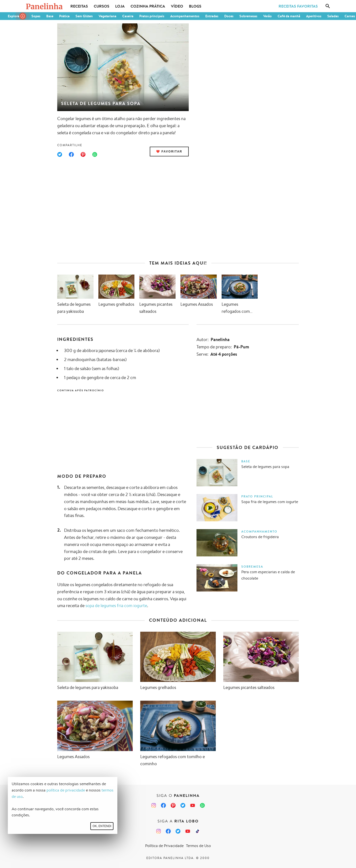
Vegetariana (108, 16)
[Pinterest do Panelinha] (173, 805)
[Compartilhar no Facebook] (71, 154)
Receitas (79, 6)
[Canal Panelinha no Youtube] (193, 805)
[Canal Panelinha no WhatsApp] (202, 805)
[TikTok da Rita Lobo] (197, 831)
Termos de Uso (198, 846)
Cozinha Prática (148, 6)
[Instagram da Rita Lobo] (159, 831)
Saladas (333, 16)
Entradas (212, 16)
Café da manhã (289, 16)
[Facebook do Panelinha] (163, 805)
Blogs (195, 6)
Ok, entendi (102, 826)
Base (50, 16)
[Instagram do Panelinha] (154, 805)
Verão (267, 16)
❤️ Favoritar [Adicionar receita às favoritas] (169, 152)
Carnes (350, 16)
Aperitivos (314, 16)
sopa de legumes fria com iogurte (116, 605)
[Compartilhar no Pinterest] (83, 154)
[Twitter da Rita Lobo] (178, 831)
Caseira (128, 16)
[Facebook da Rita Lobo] (168, 831)
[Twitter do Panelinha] (183, 805)
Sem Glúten (84, 16)
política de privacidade (66, 790)
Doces (229, 16)
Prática (64, 16)
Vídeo (177, 6)
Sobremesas (248, 16)
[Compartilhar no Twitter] (60, 154)
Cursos (102, 6)
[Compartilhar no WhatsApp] (95, 154)
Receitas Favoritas (298, 6)
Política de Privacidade (164, 846)
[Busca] (328, 6)
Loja (120, 6)
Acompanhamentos (185, 16)
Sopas (36, 16)
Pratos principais (152, 16)
